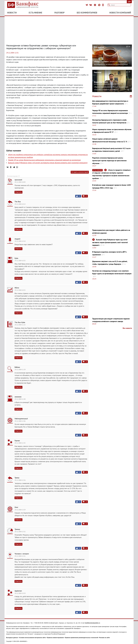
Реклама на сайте (104, 638)
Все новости (127, 328)
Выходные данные (12, 638)
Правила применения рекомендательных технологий (81, 638)
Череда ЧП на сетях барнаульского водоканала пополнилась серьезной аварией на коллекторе (44, 160)
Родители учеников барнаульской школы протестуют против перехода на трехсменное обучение (109, 161)
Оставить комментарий (80, 172)
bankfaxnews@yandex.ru (93, 623)
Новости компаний (120, 13)
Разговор (59, 13)
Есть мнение (35, 13)
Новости (12, 13)
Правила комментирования (55, 638)
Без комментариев (87, 13)
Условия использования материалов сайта (32, 638)
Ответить (18, 192)
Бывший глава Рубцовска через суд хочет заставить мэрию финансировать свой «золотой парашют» (48, 163)
